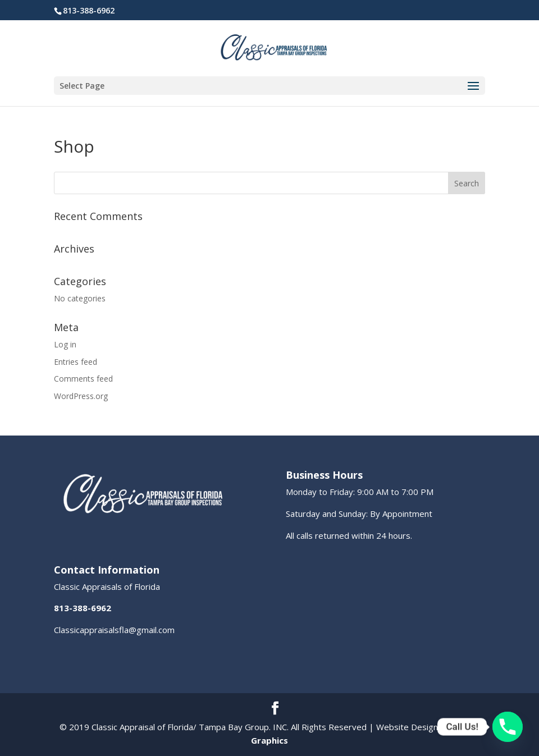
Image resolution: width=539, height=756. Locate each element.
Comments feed (83, 379)
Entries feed (76, 362)
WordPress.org (81, 396)
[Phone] (508, 727)
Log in (65, 344)
